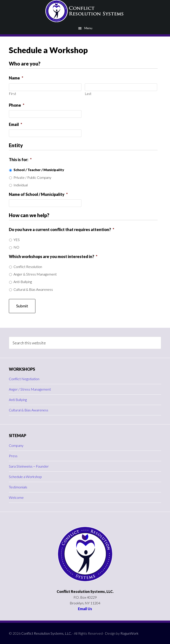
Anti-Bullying (23, 282)
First (13, 94)
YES (17, 240)
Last (88, 94)
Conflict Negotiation (24, 379)
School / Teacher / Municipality (39, 170)
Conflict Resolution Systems (85, 11)
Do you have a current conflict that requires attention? (62, 229)
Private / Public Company (32, 177)
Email (15, 124)
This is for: (20, 160)
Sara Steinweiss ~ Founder (29, 466)
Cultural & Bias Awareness (33, 289)
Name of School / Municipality (38, 194)
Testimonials (18, 487)
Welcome (16, 497)
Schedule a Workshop (25, 477)
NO (16, 247)
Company (16, 445)
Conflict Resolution (28, 267)
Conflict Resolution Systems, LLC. (46, 633)
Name (16, 78)
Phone (17, 105)
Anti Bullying (18, 400)
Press (13, 456)
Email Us (85, 609)
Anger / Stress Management (30, 389)
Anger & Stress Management (35, 274)
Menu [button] (88, 28)
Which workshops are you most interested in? (53, 256)
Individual (21, 185)
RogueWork (129, 633)
